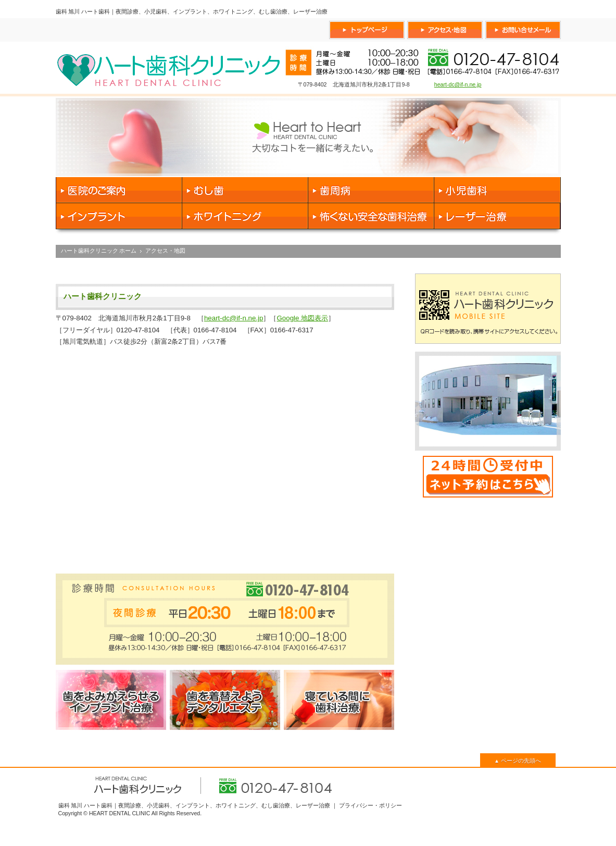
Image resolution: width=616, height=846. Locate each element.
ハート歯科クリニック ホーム (99, 251)
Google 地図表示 (302, 318)
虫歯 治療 (245, 190)
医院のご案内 (119, 190)
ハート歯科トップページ (367, 30)
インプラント (119, 216)
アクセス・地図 (165, 251)
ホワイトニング (245, 216)
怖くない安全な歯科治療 (371, 216)
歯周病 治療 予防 (371, 190)
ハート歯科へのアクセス (445, 30)
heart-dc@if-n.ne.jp (458, 84)
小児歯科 (498, 190)
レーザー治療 (498, 216)
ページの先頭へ (518, 761)
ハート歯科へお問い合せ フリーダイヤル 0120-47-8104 (523, 30)
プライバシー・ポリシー (370, 805)
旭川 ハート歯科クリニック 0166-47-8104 (169, 68)
